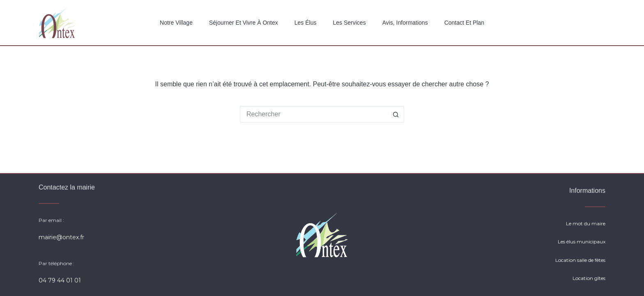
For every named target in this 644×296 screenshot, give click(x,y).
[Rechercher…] (314, 114)
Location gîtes (589, 278)
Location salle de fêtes (580, 260)
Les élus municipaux (582, 242)
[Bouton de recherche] (396, 114)
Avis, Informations (405, 23)
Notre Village (176, 23)
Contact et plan (464, 23)
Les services (349, 23)
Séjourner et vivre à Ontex (244, 23)
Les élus (306, 23)
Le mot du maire (586, 223)
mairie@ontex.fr (61, 237)
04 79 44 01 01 (60, 280)
